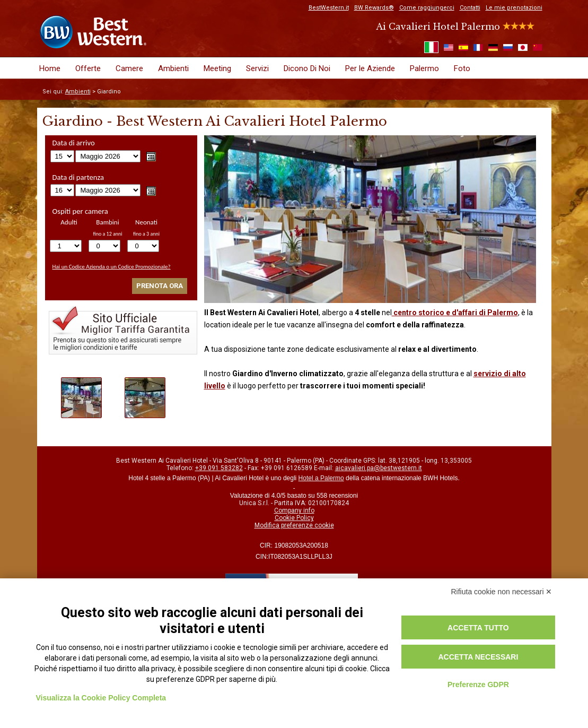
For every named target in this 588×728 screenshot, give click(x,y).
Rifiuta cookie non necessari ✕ (502, 592)
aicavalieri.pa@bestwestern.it (379, 468)
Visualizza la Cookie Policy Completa (101, 698)
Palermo (424, 68)
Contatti (470, 8)
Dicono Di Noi (307, 68)
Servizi (257, 68)
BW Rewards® (374, 8)
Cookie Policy (294, 518)
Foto (462, 68)
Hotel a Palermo (321, 478)
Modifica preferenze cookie (294, 525)
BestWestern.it (329, 8)
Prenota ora (160, 286)
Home (50, 68)
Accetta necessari (478, 657)
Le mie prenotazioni (514, 8)
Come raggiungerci (427, 8)
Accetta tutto (478, 628)
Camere (129, 68)
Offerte (88, 68)
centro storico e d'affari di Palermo (455, 313)
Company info (294, 510)
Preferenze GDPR (478, 684)
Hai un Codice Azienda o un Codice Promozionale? (112, 267)
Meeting (217, 68)
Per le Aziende (370, 68)
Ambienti (173, 68)
